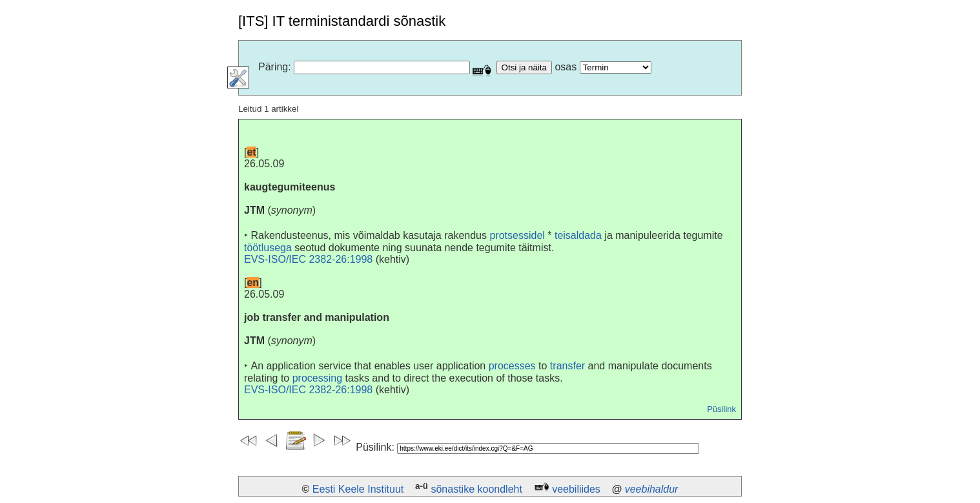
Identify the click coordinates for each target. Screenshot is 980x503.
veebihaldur (652, 489)
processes (512, 366)
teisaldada (578, 235)
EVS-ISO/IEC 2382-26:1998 (308, 259)
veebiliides (576, 489)
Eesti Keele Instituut (358, 489)
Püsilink (721, 409)
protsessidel (517, 235)
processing (317, 378)
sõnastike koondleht (476, 489)
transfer (567, 366)
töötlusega (268, 248)
